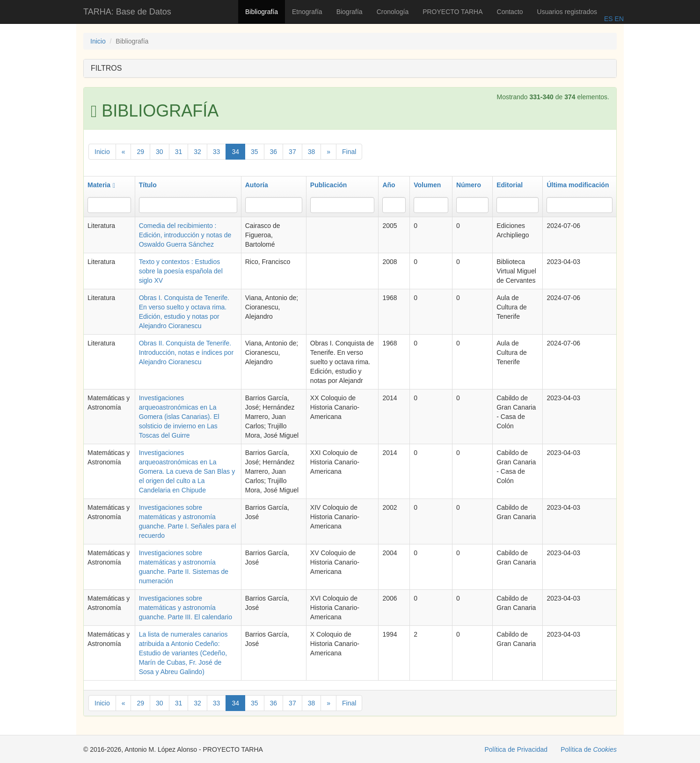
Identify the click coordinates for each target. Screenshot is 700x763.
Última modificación (578, 185)
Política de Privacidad (516, 749)
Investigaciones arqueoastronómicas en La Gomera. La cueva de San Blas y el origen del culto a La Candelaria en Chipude (187, 471)
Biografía (350, 12)
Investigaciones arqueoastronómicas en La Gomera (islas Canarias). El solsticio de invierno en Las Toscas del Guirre (179, 417)
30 (160, 152)
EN (618, 19)
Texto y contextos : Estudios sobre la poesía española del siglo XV (181, 271)
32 (197, 152)
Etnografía (307, 12)
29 (140, 152)
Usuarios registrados (567, 12)
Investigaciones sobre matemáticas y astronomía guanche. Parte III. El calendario (186, 608)
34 (235, 152)
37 (292, 152)
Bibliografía (262, 12)
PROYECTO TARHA (452, 12)
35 (255, 152)
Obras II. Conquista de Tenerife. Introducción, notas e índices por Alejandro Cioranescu (186, 352)
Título (148, 185)
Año (389, 185)
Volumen (427, 185)
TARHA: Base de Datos (127, 12)
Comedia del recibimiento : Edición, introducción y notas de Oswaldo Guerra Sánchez (185, 235)
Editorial (510, 185)
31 (179, 152)
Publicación (329, 185)
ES (609, 19)
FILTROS (106, 68)
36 (274, 152)
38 (312, 152)
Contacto (510, 12)
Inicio (98, 41)
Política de (589, 749)
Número (469, 185)
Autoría (257, 185)
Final (349, 152)
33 (217, 152)
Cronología (393, 12)
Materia (101, 185)
